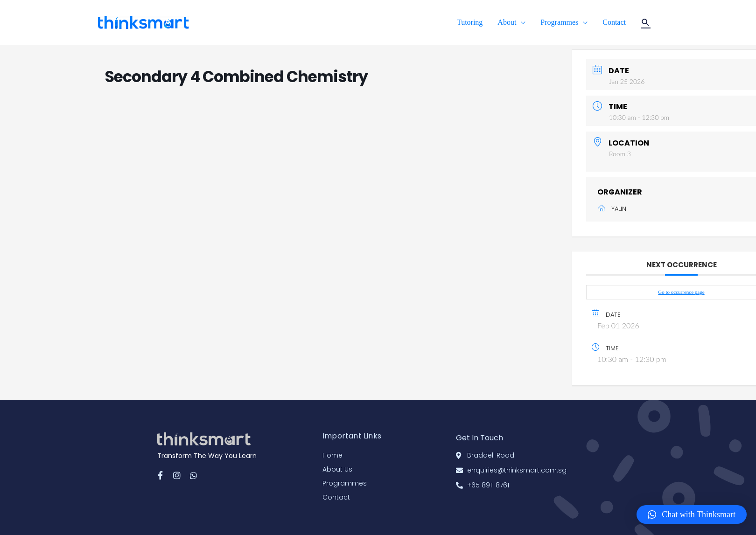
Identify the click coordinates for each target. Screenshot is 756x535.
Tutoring (470, 22)
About (507, 22)
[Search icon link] (646, 23)
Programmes (559, 22)
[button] (692, 514)
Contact (614, 22)
